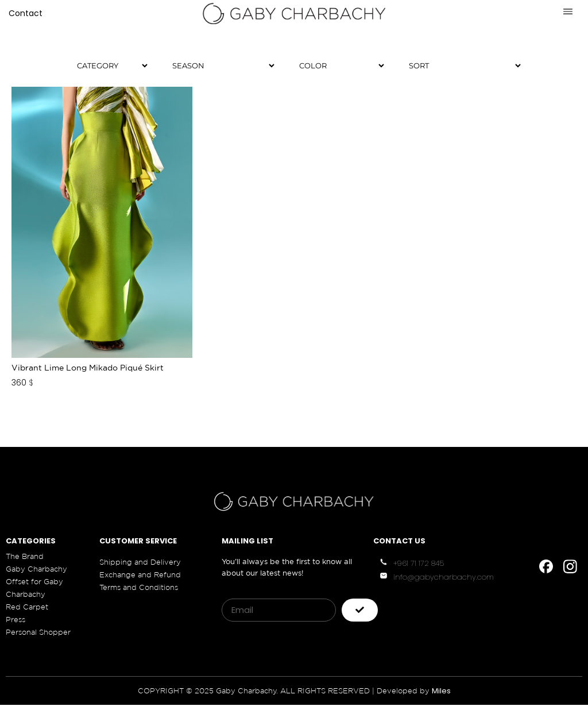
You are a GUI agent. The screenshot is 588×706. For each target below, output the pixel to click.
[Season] (218, 65)
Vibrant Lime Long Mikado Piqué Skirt (88, 369)
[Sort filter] (460, 65)
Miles (441, 692)
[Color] (337, 65)
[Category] (107, 65)
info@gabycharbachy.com (444, 578)
